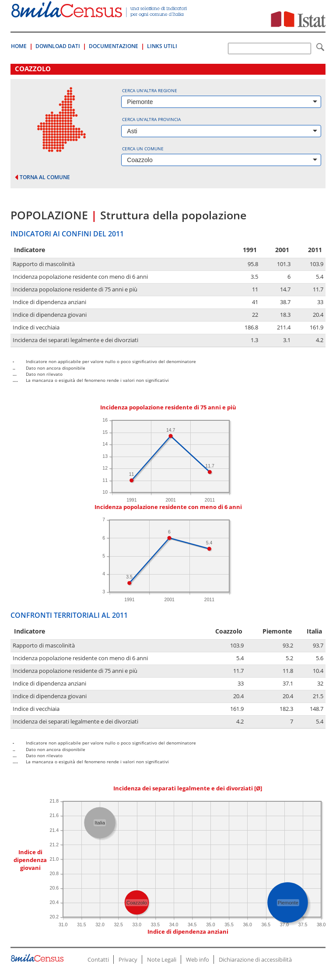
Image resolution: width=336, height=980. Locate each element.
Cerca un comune (143, 149)
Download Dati (58, 46)
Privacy (128, 959)
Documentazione (114, 46)
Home (19, 46)
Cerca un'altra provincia (151, 119)
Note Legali (162, 959)
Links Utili (162, 46)
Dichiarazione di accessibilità (255, 959)
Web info (198, 959)
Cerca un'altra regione (150, 90)
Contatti (98, 959)
